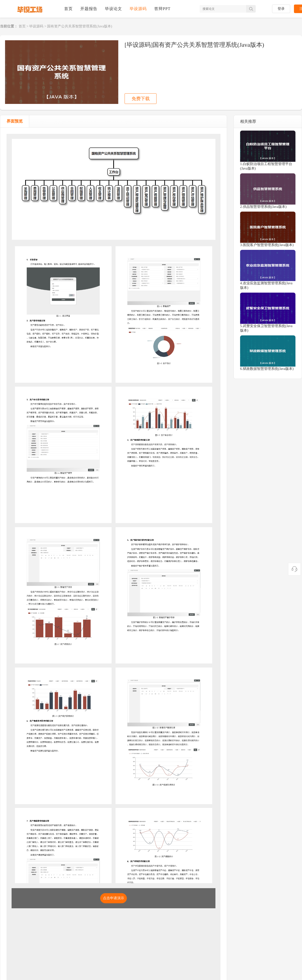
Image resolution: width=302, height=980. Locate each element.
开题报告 (89, 9)
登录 (281, 9)
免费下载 (141, 99)
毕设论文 (114, 9)
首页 (68, 9)
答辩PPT (162, 9)
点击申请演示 (114, 898)
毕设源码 (138, 9)
